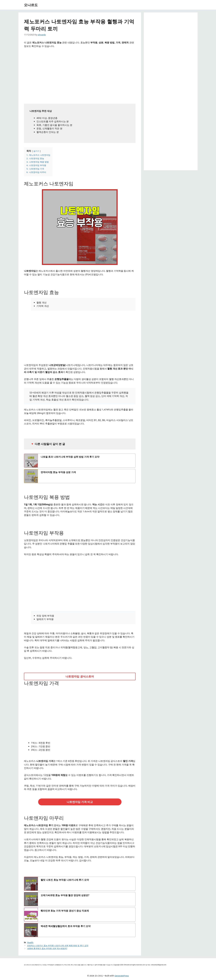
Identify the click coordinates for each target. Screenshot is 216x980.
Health (30, 942)
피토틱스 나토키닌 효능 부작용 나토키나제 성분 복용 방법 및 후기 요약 (58, 946)
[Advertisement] (80, 75)
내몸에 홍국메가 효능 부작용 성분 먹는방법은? (47, 948)
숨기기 (36, 151)
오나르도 (31, 5)
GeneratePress (122, 976)
